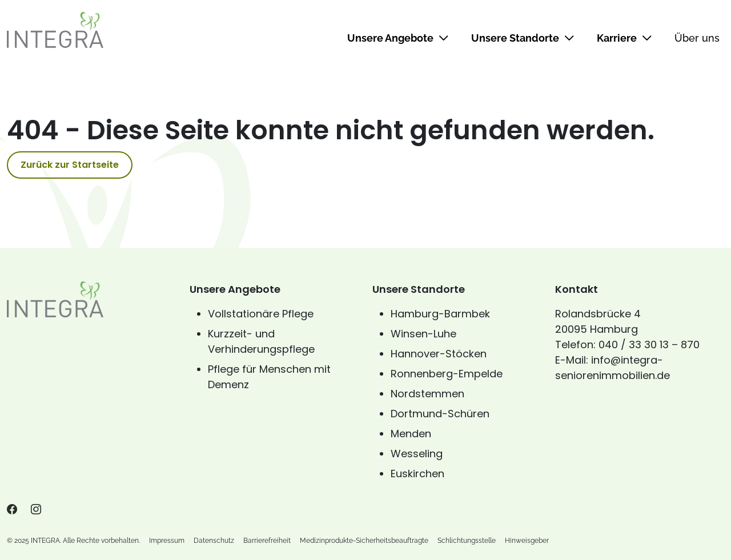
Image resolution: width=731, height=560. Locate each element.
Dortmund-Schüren (440, 414)
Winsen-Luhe (423, 334)
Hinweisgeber (527, 541)
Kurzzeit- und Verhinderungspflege (261, 341)
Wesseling (417, 454)
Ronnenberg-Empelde (447, 374)
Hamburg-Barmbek (440, 314)
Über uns (697, 38)
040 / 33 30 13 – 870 (649, 345)
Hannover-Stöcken (439, 354)
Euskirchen (417, 474)
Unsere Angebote (398, 38)
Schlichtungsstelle (467, 541)
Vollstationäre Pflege (261, 314)
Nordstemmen (427, 394)
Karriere (624, 38)
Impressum (167, 541)
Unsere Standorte (523, 38)
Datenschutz (214, 541)
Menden (411, 434)
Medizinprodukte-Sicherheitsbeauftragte (364, 541)
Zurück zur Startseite (70, 165)
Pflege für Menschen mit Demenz (269, 377)
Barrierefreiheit (267, 541)
